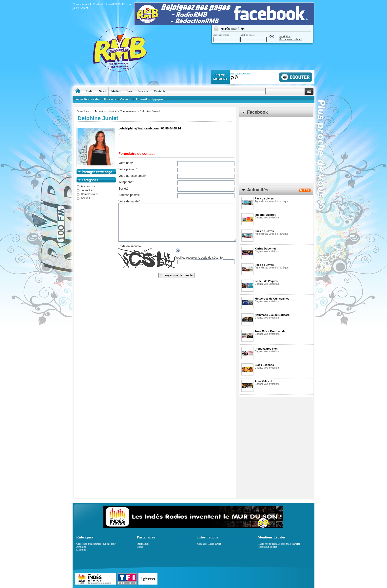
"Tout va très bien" (267, 349)
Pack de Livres (264, 198)
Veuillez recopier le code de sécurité (199, 258)
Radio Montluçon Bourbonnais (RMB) (279, 544)
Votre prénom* (128, 169)
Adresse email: (226, 38)
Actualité (81, 547)
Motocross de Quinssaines (272, 299)
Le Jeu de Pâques (266, 281)
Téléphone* (126, 182)
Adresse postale (129, 195)
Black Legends (264, 365)
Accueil (99, 111)
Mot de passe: (253, 38)
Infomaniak (143, 544)
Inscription (285, 36)
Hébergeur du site (267, 547)
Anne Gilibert (263, 381)
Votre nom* (126, 163)
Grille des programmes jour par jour (96, 544)
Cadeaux (126, 99)
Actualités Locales (88, 99)
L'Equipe (81, 550)
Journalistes (86, 190)
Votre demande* (129, 201)
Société (123, 189)
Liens (140, 547)
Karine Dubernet (265, 249)
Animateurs (86, 186)
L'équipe (111, 111)
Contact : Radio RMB (209, 544)
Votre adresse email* (132, 176)
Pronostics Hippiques (150, 99)
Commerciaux (128, 111)
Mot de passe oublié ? (290, 39)
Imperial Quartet (265, 215)
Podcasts (110, 99)
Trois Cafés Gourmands (270, 331)
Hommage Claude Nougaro (272, 315)
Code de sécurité (130, 246)
